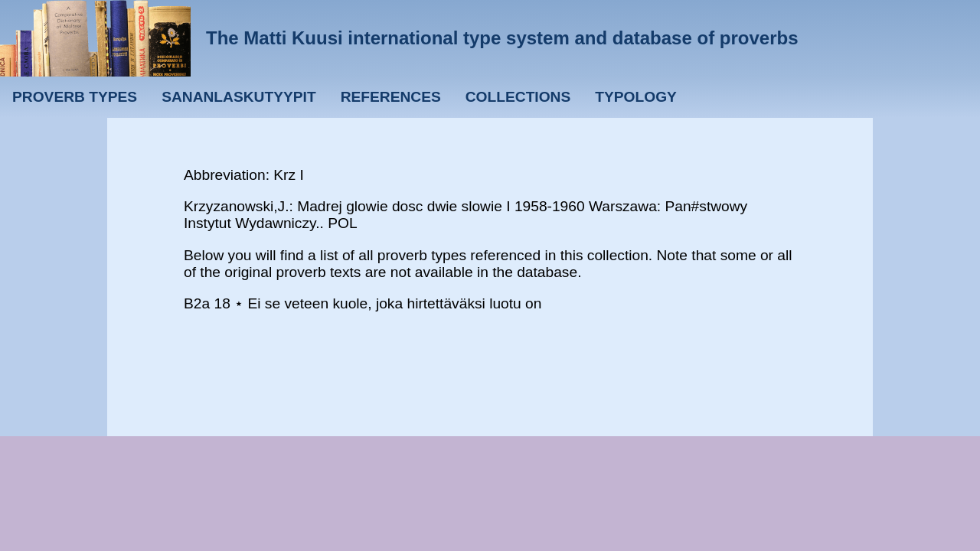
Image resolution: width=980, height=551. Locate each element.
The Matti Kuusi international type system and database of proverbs (502, 38)
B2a (197, 303)
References (391, 97)
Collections (518, 97)
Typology (636, 97)
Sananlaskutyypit (238, 97)
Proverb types (75, 97)
